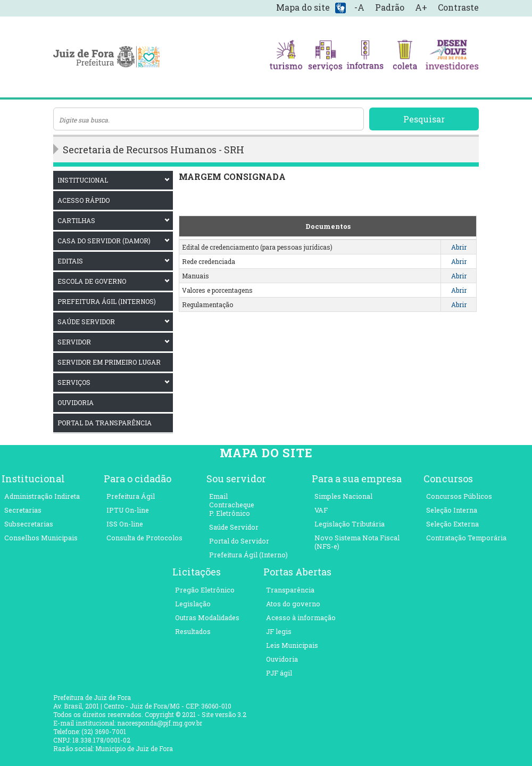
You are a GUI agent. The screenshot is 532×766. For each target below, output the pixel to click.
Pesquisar (424, 119)
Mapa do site (303, 7)
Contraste (458, 7)
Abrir (459, 247)
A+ (421, 7)
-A (359, 7)
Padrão (390, 7)
